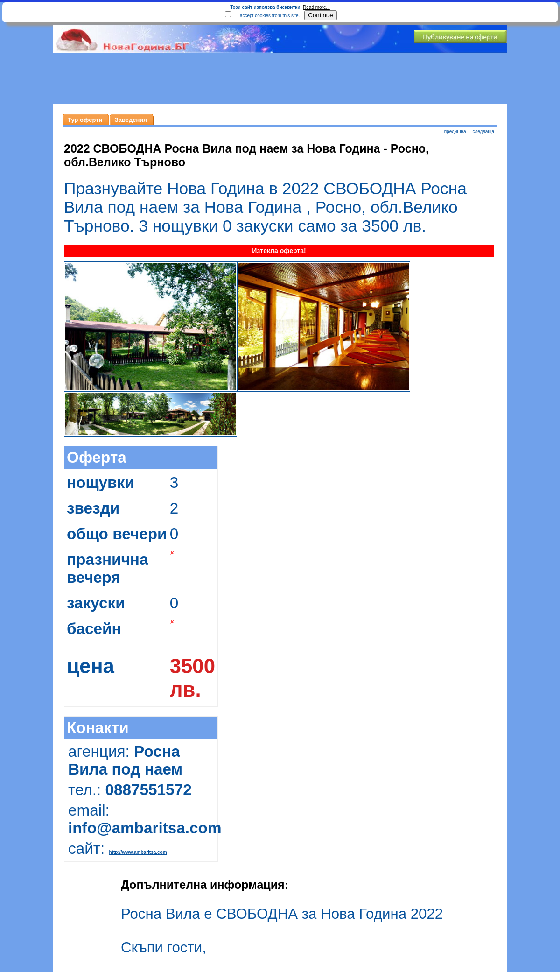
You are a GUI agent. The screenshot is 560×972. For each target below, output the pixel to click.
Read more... (316, 7)
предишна (455, 131)
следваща (483, 131)
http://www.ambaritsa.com (138, 852)
